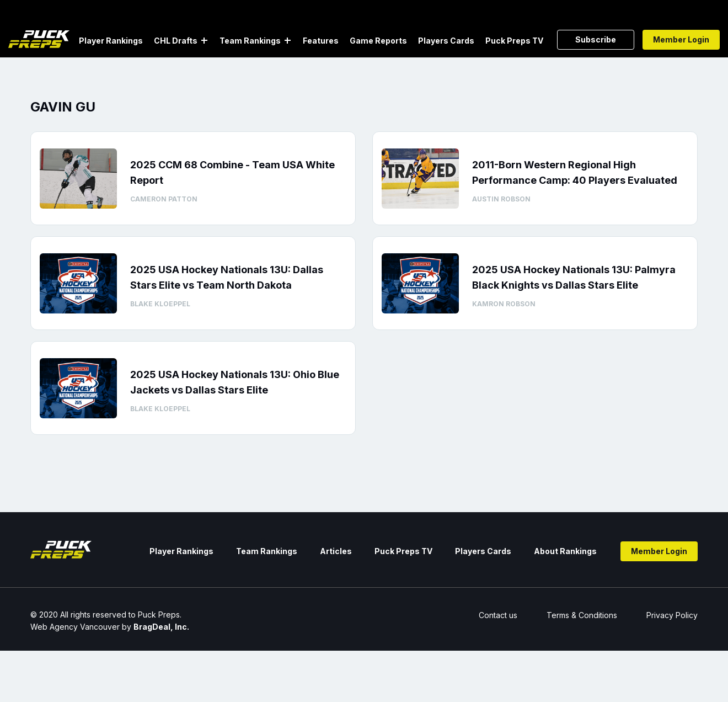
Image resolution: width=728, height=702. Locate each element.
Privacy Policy (672, 615)
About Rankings (565, 551)
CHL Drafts (176, 41)
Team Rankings (250, 41)
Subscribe (596, 39)
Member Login (681, 39)
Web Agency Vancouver (75, 627)
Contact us (498, 615)
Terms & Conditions (582, 615)
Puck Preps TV (514, 41)
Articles (336, 551)
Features (321, 41)
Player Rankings (111, 41)
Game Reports (378, 41)
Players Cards (446, 41)
